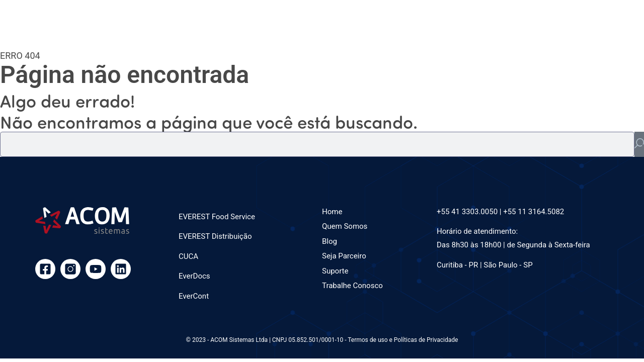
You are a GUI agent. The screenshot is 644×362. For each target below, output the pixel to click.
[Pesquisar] (639, 144)
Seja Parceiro (344, 256)
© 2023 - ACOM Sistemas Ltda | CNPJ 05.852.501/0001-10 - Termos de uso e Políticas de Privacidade (322, 340)
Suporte (335, 271)
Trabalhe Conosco (352, 286)
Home (332, 212)
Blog (330, 241)
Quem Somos (345, 226)
